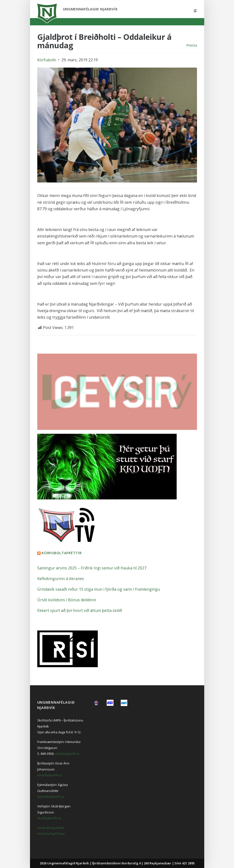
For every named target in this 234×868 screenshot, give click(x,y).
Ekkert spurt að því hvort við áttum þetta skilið (80, 610)
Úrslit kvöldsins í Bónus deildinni (67, 600)
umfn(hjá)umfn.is (67, 754)
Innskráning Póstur (51, 833)
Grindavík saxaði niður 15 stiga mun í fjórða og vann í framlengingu (99, 589)
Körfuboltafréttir (62, 553)
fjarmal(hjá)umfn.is (51, 797)
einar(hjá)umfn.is (49, 775)
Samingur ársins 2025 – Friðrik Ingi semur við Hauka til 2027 (92, 568)
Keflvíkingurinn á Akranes (61, 579)
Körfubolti (47, 60)
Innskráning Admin (51, 828)
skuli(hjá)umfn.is (49, 818)
